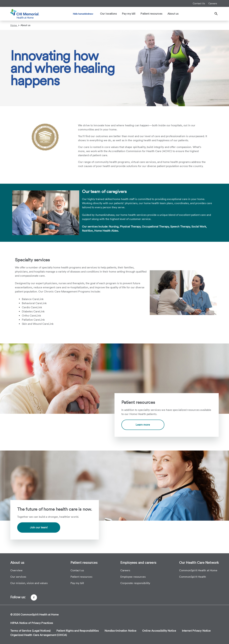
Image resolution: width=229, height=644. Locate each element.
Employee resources (133, 577)
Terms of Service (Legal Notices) (30, 631)
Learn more (143, 425)
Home (15, 25)
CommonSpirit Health (193, 577)
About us (173, 14)
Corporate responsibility (135, 583)
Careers (213, 3)
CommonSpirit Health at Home (198, 570)
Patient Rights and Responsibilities (78, 631)
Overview (16, 570)
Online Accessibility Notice (159, 631)
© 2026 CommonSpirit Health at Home (34, 615)
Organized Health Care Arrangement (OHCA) (39, 635)
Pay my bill (129, 14)
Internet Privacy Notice (196, 631)
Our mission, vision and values (29, 583)
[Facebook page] (34, 597)
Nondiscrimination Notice (120, 631)
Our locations (108, 14)
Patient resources (151, 14)
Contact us (77, 570)
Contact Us (199, 3)
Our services (18, 577)
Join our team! (39, 527)
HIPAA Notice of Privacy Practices (32, 623)
